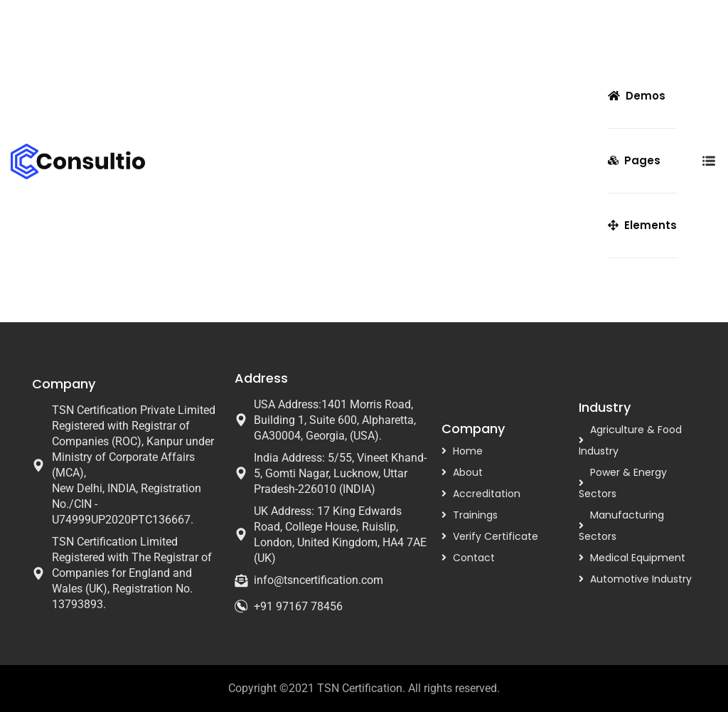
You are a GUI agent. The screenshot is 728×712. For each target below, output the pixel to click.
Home (468, 451)
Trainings (475, 515)
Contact (474, 558)
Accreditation (487, 494)
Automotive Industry (641, 579)
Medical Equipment (638, 558)
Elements (642, 225)
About (468, 472)
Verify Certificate (496, 536)
